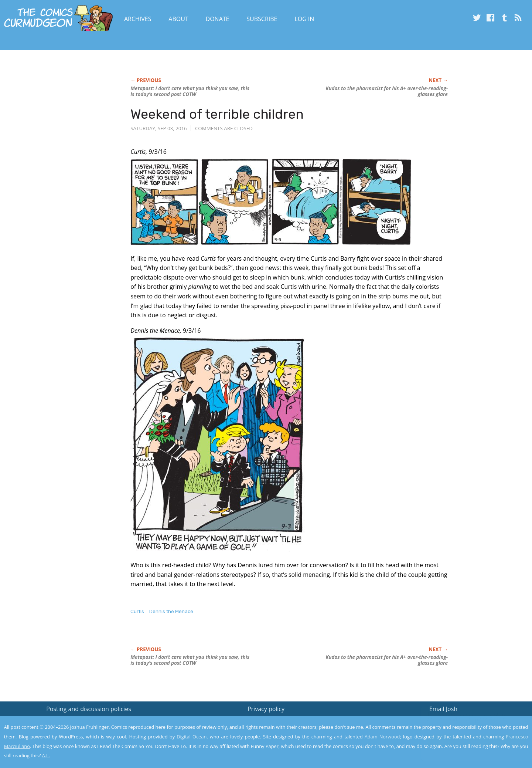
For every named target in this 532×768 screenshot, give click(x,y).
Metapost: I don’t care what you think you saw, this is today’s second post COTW (190, 91)
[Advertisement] (59, 139)
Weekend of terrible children (217, 114)
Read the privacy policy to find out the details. (466, 722)
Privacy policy (266, 709)
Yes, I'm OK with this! (469, 740)
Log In (304, 19)
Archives (138, 19)
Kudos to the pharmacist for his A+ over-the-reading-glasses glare (387, 91)
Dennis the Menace (171, 611)
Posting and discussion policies (89, 709)
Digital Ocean (192, 737)
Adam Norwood (382, 737)
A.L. (46, 755)
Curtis (137, 611)
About (178, 19)
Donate (218, 19)
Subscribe (262, 19)
